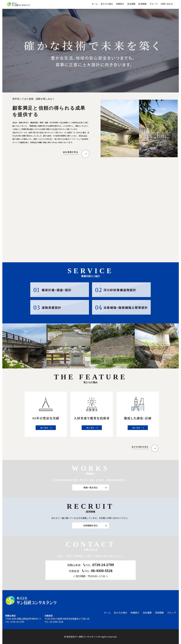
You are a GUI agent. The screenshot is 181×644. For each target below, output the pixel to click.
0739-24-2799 (103, 565)
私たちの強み (107, 4)
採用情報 (142, 4)
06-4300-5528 (102, 571)
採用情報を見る (91, 525)
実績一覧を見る (91, 487)
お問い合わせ (167, 4)
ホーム (95, 4)
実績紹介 (120, 4)
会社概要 (131, 4)
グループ (154, 4)
